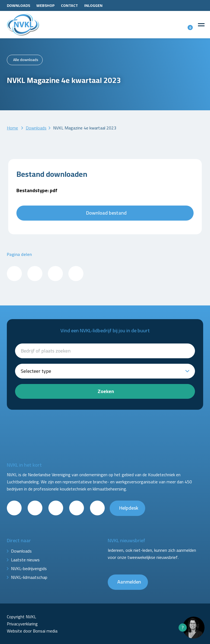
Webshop (46, 5)
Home (12, 128)
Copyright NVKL (21, 617)
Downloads (18, 5)
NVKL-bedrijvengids (29, 568)
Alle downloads (26, 60)
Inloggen (93, 5)
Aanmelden (129, 582)
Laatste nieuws (25, 560)
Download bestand (106, 213)
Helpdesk (129, 508)
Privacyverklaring (22, 624)
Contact (69, 5)
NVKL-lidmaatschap (29, 577)
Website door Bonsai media (32, 631)
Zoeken (106, 391)
